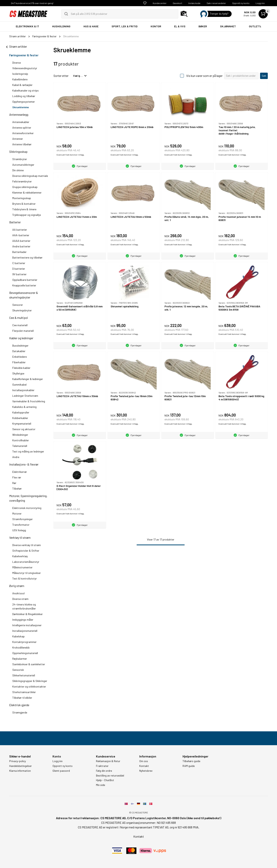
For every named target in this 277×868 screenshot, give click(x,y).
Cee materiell (20, 325)
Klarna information (20, 771)
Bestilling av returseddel (110, 776)
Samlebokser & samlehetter (29, 664)
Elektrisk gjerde (19, 705)
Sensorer (18, 305)
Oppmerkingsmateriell (25, 653)
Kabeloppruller (21, 412)
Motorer (17, 513)
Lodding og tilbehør (24, 96)
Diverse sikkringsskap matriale (30, 176)
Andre (16, 457)
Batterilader (19, 252)
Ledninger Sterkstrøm (25, 396)
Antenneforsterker (23, 133)
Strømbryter (20, 159)
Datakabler (19, 351)
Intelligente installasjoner (27, 625)
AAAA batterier (21, 241)
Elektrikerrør (20, 472)
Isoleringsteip (20, 74)
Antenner (18, 139)
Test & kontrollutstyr (25, 578)
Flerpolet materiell (23, 331)
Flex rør (17, 477)
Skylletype (18, 373)
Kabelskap (18, 636)
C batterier (19, 263)
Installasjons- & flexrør (24, 464)
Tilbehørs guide (191, 761)
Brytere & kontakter (24, 204)
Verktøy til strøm (20, 538)
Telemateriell (20, 446)
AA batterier (20, 230)
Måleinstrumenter (22, 567)
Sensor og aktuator (24, 429)
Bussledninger (20, 345)
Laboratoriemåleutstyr (26, 562)
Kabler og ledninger (21, 338)
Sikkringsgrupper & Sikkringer (30, 681)
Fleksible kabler (21, 368)
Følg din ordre (104, 771)
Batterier (15, 222)
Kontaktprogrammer (24, 642)
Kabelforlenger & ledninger (28, 379)
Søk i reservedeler (216, 3)
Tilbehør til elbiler (22, 698)
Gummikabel (19, 385)
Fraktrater (102, 766)
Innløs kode (194, 3)
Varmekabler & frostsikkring (29, 401)
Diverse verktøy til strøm (27, 545)
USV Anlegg (19, 530)
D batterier (19, 269)
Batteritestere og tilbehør (27, 257)
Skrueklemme (21, 107)
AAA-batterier (21, 235)
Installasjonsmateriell (25, 631)
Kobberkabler (20, 418)
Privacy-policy (18, 761)
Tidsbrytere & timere (24, 209)
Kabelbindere (20, 79)
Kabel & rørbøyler (22, 85)
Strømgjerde (20, 712)
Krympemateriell (22, 424)
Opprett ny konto (241, 3)
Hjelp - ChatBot (105, 780)
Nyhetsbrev (146, 771)
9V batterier (19, 274)
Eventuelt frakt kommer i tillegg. (71, 155)
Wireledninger (20, 435)
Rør (14, 483)
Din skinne (18, 170)
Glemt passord (61, 771)
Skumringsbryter (22, 310)
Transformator (21, 525)
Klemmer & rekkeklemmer (27, 192)
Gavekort (177, 3)
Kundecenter (160, 3)
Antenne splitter (22, 128)
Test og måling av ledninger (28, 451)
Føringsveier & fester (24, 55)
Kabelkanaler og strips (25, 90)
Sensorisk (18, 670)
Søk (264, 76)
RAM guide (189, 766)
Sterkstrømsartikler (24, 692)
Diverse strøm (20, 599)
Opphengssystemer (24, 102)
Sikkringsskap (18, 152)
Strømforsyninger (23, 519)
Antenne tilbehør (22, 144)
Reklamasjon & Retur (108, 761)
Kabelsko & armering (24, 407)
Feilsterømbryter (22, 181)
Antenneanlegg (19, 114)
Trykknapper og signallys (27, 215)
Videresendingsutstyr (25, 68)
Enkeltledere (20, 357)
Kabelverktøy (20, 556)
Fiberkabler (19, 362)
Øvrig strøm (17, 586)
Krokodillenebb (21, 647)
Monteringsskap (22, 198)
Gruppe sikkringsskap (25, 187)
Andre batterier (21, 246)
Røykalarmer (20, 659)
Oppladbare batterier (25, 280)
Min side (101, 785)
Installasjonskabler (23, 390)
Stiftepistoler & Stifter (26, 551)
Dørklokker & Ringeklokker (28, 614)
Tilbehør (17, 488)
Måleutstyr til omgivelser (27, 573)
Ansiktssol (18, 593)
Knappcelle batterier (24, 285)
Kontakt (144, 766)
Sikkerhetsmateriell (24, 675)
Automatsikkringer (23, 165)
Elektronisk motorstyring (27, 508)
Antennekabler (21, 122)
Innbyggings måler (23, 620)
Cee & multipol (18, 318)
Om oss (144, 761)
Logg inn (260, 3)
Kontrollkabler (21, 440)
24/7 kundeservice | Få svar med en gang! (32, 3)
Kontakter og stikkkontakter (29, 686)
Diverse (17, 63)
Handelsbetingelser (20, 766)
